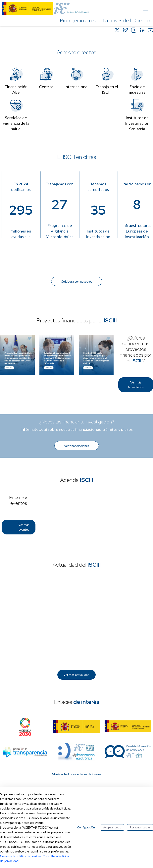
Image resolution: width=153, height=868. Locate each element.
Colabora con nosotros (77, 281)
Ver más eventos (24, 527)
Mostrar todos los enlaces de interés (76, 774)
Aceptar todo (112, 827)
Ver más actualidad (76, 675)
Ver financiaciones (77, 446)
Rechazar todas (140, 827)
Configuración (86, 827)
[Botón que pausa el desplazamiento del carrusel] (144, 29)
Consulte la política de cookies (21, 856)
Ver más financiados (136, 385)
